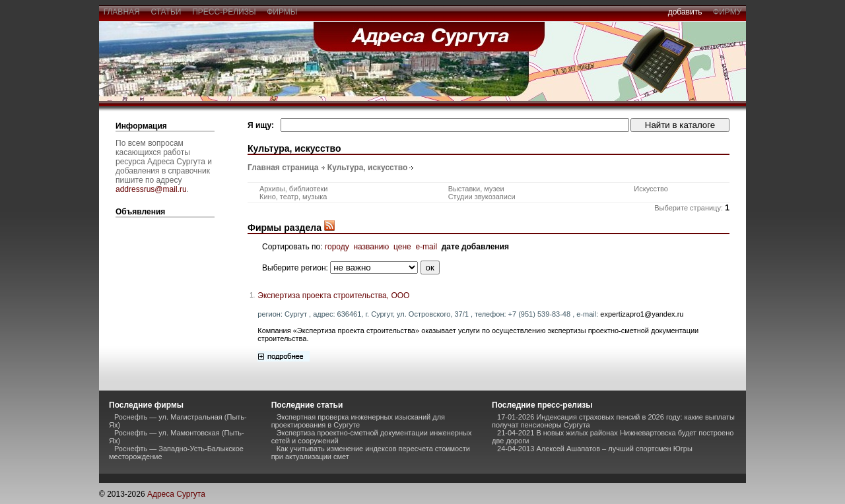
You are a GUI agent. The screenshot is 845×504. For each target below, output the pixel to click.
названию (371, 247)
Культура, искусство (367, 168)
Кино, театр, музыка (293, 197)
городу (337, 247)
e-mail (426, 247)
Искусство (651, 189)
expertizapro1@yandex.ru (642, 314)
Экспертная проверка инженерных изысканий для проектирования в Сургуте (358, 421)
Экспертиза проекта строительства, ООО (333, 296)
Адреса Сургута (176, 494)
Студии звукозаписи (482, 197)
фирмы (283, 12)
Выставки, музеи (476, 189)
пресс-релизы (224, 12)
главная (121, 12)
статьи (166, 12)
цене (402, 247)
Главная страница (283, 168)
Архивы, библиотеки (294, 189)
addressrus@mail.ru (151, 189)
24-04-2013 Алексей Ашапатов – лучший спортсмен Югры (595, 449)
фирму (727, 12)
